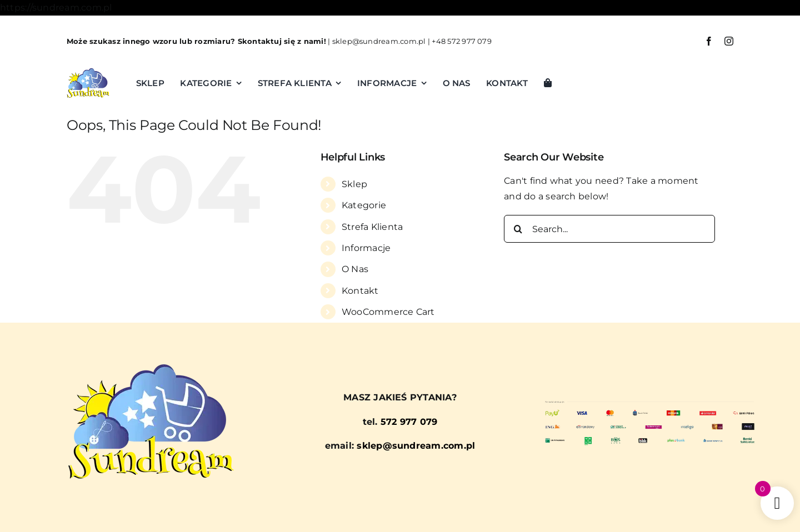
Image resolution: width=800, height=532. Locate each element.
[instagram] (729, 41)
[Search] (518, 229)
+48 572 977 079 (462, 41)
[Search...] (609, 229)
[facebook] (709, 41)
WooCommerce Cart (388, 312)
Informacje (366, 248)
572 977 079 (409, 422)
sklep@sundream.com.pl (379, 41)
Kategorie (364, 205)
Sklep (354, 184)
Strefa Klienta (372, 227)
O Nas (355, 269)
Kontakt (360, 291)
